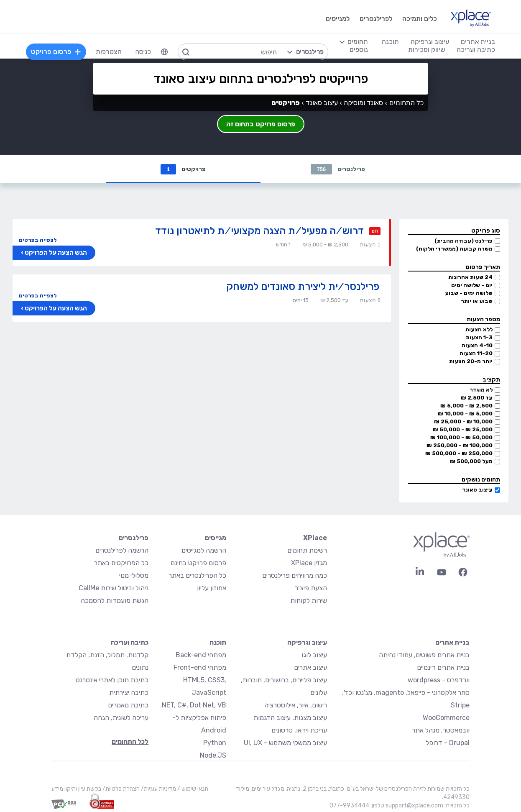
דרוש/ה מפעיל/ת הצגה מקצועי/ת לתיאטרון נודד (259, 231)
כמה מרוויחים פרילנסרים (295, 575)
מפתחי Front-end (200, 667)
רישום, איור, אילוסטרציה (296, 705)
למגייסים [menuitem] (338, 19)
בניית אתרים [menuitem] (478, 42)
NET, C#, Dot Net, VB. (193, 705)
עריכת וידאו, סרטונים (299, 730)
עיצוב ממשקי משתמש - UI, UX (285, 743)
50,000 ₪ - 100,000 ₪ (461, 437)
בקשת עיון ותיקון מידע (76, 789)
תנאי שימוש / (192, 789)
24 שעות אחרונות (470, 277)
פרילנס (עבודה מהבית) (464, 241)
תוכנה (218, 642)
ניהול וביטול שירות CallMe (114, 588)
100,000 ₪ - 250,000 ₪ (460, 445)
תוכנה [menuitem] (390, 42)
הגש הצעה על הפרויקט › (54, 253)
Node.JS (213, 755)
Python (215, 743)
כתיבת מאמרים (128, 705)
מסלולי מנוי (134, 575)
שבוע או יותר (477, 301)
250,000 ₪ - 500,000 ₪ (459, 453)
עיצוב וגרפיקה (307, 642)
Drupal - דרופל (448, 743)
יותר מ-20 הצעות (471, 361)
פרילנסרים (338, 169)
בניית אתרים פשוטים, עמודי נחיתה (424, 655)
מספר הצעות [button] (483, 319)
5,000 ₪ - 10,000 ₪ (465, 414)
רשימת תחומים (307, 550)
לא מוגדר (481, 390)
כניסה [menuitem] (143, 52)
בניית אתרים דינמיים (443, 667)
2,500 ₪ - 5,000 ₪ (466, 406)
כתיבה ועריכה (130, 642)
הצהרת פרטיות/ (120, 789)
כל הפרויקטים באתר (121, 563)
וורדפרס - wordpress (439, 680)
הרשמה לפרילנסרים (122, 550)
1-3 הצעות (479, 337)
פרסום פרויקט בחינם (198, 563)
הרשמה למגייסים (204, 550)
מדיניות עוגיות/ (158, 789)
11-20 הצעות (476, 353)
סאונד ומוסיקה (363, 103)
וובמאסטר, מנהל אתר (441, 730)
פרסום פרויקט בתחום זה (261, 124)
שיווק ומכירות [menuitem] (427, 50)
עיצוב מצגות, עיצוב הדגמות (290, 718)
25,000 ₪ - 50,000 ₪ (463, 429)
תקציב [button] (491, 380)
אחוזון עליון (212, 588)
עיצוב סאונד (477, 490)
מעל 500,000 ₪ (471, 461)
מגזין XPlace (309, 563)
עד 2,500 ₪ (477, 398)
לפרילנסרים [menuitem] (376, 19)
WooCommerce (446, 718)
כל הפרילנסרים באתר (197, 575)
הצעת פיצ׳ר (311, 588)
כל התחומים (406, 103)
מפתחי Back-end (201, 655)
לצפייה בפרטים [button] (38, 240)
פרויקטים (183, 169)
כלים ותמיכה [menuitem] (420, 19)
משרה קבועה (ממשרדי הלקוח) (454, 249)
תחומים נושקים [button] (481, 480)
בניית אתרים (452, 642)
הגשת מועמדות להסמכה (115, 601)
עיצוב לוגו (314, 655)
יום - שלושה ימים (472, 285)
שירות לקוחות (309, 601)
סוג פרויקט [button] (486, 231)
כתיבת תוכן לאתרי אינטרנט (112, 680)
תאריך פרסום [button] (483, 267)
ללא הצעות (479, 329)
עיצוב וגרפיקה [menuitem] (430, 42)
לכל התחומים (130, 742)
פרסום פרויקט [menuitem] (56, 52)
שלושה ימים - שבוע (469, 293)
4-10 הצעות (477, 345)
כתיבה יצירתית (129, 693)
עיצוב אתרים (310, 667)
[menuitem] (164, 52)
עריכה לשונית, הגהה (121, 718)
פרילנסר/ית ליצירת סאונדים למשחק (303, 286)
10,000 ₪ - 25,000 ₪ (463, 421)
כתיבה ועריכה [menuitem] (476, 50)
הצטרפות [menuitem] (109, 52)
